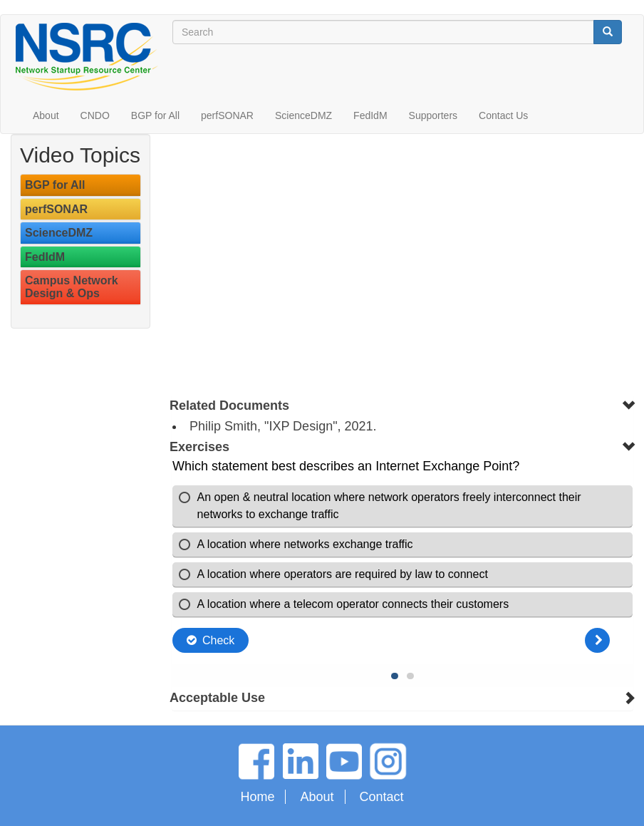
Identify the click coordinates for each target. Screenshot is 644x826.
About (46, 115)
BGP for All (155, 115)
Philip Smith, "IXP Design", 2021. (283, 426)
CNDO (95, 115)
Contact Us (503, 115)
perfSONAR (227, 115)
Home (257, 797)
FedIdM (370, 115)
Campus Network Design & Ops (72, 287)
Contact (382, 797)
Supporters (433, 115)
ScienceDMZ (303, 115)
